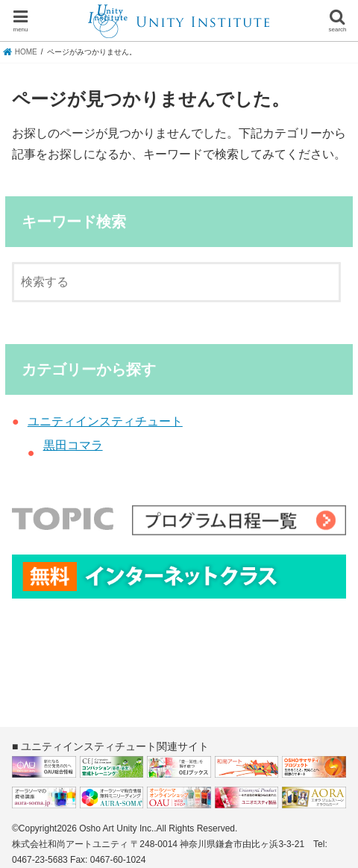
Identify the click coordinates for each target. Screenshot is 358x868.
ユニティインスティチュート (105, 421)
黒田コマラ (73, 445)
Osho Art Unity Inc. (116, 828)
